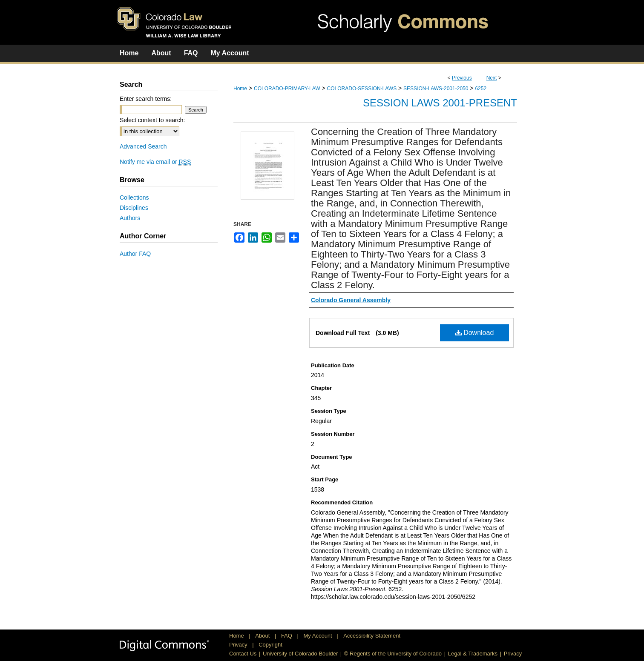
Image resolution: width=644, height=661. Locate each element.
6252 (481, 89)
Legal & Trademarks (473, 654)
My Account (319, 636)
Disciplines (134, 208)
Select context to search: (152, 120)
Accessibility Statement (372, 636)
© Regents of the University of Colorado (393, 654)
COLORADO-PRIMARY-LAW (287, 89)
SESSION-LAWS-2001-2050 (436, 89)
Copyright (270, 645)
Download (475, 333)
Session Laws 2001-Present (440, 103)
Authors (130, 218)
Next (492, 78)
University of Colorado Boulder (300, 654)
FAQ (287, 636)
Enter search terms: (146, 99)
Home (240, 89)
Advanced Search (143, 146)
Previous (462, 78)
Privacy (239, 645)
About (263, 636)
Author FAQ (135, 254)
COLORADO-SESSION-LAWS (362, 89)
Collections (134, 197)
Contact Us (243, 654)
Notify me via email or (155, 162)
